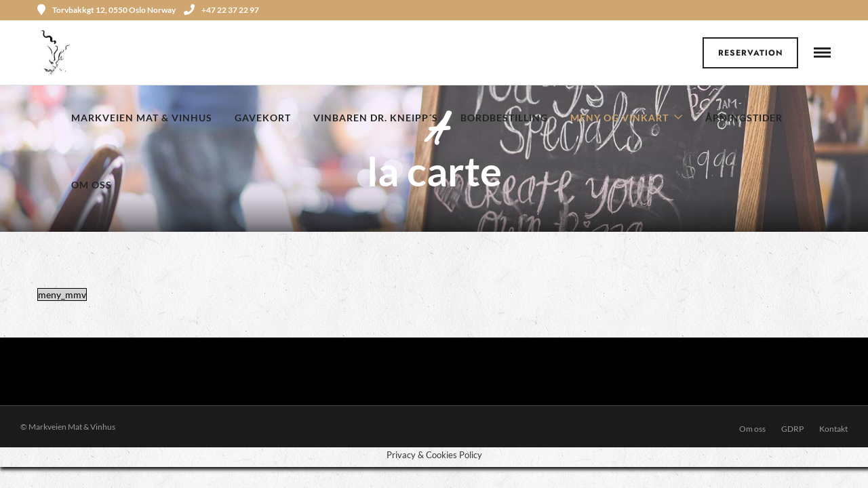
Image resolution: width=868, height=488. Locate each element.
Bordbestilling (504, 118)
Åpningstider (744, 118)
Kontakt (833, 429)
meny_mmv (62, 294)
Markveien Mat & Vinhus (142, 118)
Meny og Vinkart (619, 118)
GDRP (792, 429)
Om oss (92, 185)
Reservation (751, 53)
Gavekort (263, 118)
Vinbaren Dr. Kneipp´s (376, 118)
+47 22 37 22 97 (221, 10)
